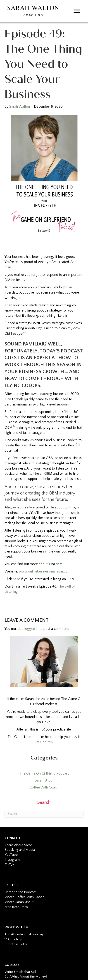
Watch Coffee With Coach (24, 897)
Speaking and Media (20, 850)
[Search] (44, 814)
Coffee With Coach (44, 787)
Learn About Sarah (19, 845)
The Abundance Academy (24, 934)
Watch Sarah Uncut (19, 902)
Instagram (12, 860)
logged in (31, 629)
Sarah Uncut (44, 780)
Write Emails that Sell (20, 972)
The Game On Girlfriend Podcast (44, 773)
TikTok (10, 865)
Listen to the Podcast (20, 892)
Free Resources (16, 907)
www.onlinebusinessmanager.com (45, 571)
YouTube (11, 855)
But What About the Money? (26, 977)
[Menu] (77, 11)
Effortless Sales (16, 944)
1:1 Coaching (13, 939)
